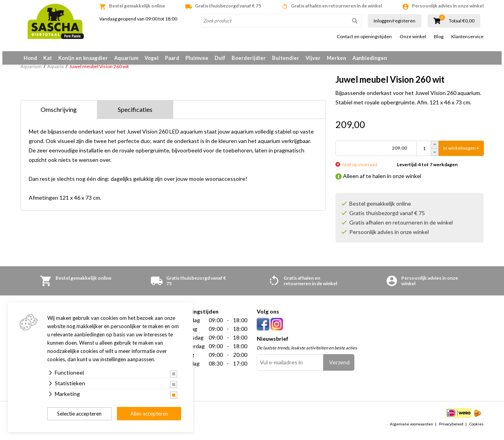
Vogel (152, 58)
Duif (220, 58)
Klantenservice (467, 37)
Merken (336, 58)
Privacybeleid (451, 430)
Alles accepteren (149, 414)
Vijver (313, 58)
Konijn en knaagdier (83, 58)
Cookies (476, 430)
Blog (439, 37)
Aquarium (126, 58)
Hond (30, 58)
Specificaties (135, 115)
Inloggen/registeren (395, 21)
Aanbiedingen (370, 58)
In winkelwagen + (461, 154)
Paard (172, 58)
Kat (48, 58)
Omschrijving (59, 115)
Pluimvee (197, 58)
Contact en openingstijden (364, 37)
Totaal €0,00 (462, 21)
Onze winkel (413, 37)
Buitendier (286, 58)
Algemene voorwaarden (411, 430)
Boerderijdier (249, 58)
